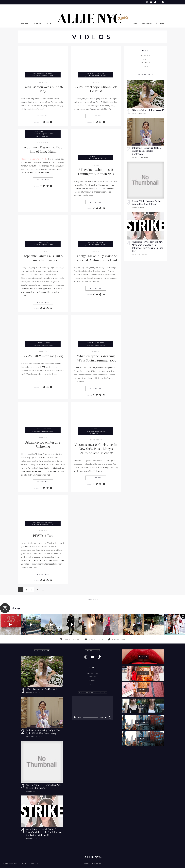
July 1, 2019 (139, 207)
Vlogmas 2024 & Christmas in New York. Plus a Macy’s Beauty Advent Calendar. (96, 449)
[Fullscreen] (110, 717)
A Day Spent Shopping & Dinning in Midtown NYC (96, 172)
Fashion (25, 24)
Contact (160, 24)
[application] (93, 708)
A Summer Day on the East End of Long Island (43, 149)
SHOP (135, 24)
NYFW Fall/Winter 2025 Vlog (43, 356)
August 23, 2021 (141, 157)
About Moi (147, 24)
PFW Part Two (43, 535)
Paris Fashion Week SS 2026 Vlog (43, 89)
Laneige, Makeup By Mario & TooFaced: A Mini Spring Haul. (96, 258)
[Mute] (106, 717)
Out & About (43, 143)
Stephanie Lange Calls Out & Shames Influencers (43, 258)
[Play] (75, 717)
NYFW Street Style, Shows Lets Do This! (96, 89)
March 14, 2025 (141, 254)
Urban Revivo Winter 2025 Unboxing (43, 444)
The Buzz (43, 251)
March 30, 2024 (141, 113)
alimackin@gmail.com (44, 76)
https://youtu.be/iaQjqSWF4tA (34, 159)
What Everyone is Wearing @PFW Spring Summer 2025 (96, 358)
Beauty (49, 24)
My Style (37, 24)
